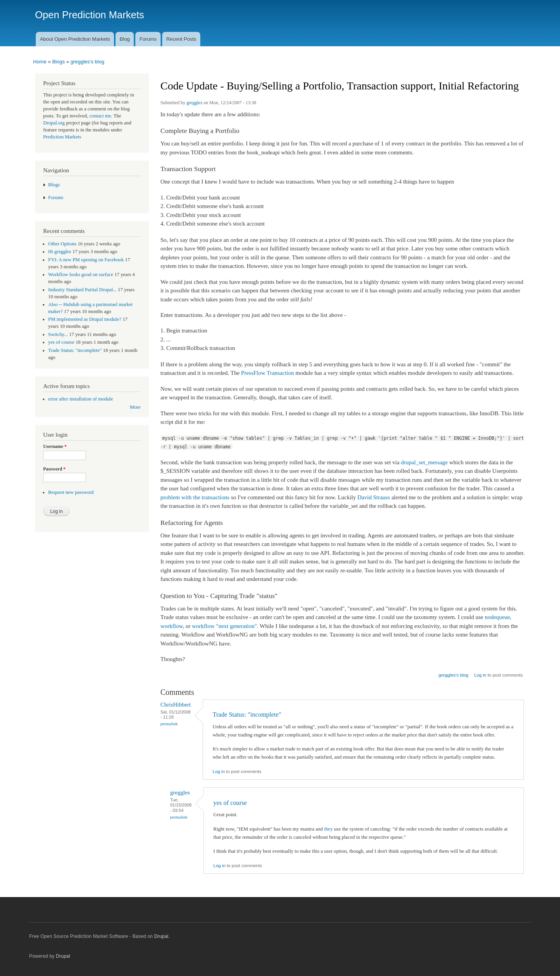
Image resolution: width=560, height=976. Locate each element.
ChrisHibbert (176, 705)
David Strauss (374, 497)
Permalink (169, 724)
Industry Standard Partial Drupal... (82, 290)
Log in (480, 675)
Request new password (71, 492)
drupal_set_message (424, 462)
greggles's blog (87, 62)
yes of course (230, 803)
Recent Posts (181, 39)
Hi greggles (60, 252)
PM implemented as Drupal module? (85, 319)
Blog (125, 39)
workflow (172, 626)
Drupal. (162, 936)
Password (54, 469)
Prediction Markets (62, 137)
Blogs (59, 62)
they (328, 829)
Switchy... (58, 334)
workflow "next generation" (225, 626)
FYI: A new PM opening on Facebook (86, 260)
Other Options (62, 244)
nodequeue (497, 617)
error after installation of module (81, 399)
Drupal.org (54, 123)
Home (40, 62)
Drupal (63, 956)
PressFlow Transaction (268, 373)
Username (55, 446)
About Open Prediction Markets (75, 39)
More (135, 407)
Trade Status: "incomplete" (247, 715)
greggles (195, 103)
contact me (100, 116)
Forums (148, 39)
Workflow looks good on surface (81, 275)
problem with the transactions (195, 497)
